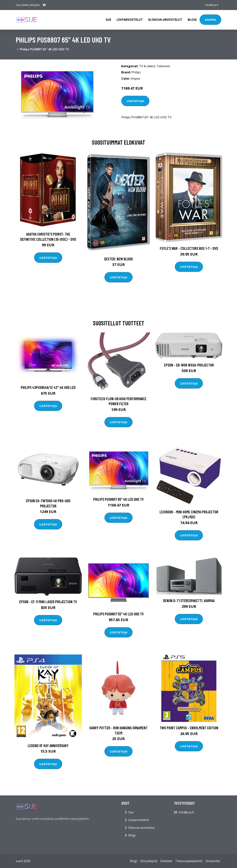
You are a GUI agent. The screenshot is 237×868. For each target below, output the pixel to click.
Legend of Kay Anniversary (48, 745)
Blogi (192, 20)
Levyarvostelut (130, 20)
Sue (108, 20)
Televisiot (163, 66)
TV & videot (147, 66)
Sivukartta (213, 861)
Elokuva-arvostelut (165, 20)
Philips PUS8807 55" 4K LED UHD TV (118, 614)
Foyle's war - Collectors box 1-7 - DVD (189, 248)
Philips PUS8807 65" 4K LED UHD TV (118, 499)
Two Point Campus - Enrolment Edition (189, 728)
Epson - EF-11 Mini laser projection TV (48, 602)
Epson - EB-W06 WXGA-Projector (189, 365)
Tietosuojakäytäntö (189, 861)
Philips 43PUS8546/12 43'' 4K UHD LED (48, 387)
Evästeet (166, 861)
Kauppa (210, 20)
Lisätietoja (135, 101)
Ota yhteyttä (149, 861)
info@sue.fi (212, 5)
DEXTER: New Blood (118, 259)
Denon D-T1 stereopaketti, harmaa (189, 600)
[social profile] (44, 5)
